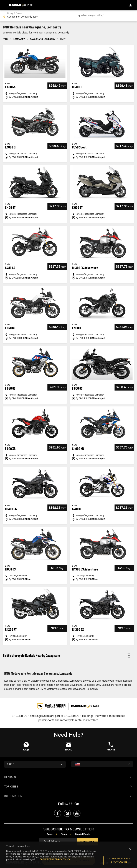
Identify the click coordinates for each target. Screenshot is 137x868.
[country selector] (35, 765)
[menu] (5, 5)
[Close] (130, 849)
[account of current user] (131, 5)
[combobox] (36, 16)
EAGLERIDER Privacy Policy (55, 860)
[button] (68, 655)
